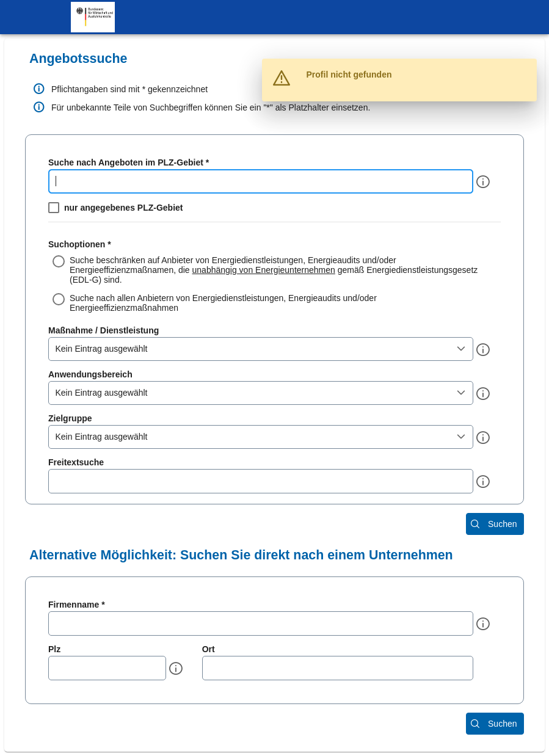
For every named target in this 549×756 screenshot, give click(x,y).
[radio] (274, 270)
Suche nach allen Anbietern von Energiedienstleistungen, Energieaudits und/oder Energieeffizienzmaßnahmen (223, 303)
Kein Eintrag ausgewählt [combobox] (102, 349)
